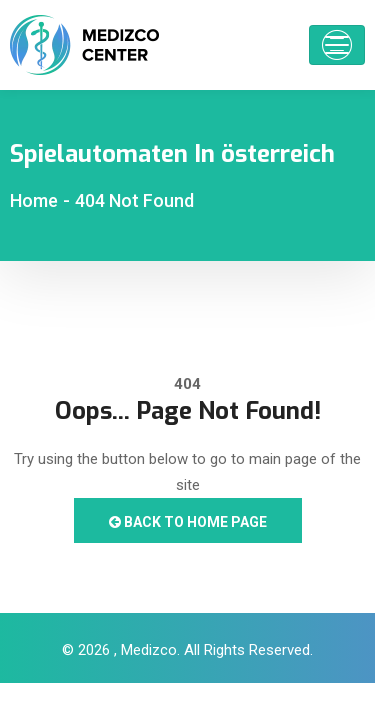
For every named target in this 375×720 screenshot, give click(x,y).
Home (34, 200)
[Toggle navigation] (337, 45)
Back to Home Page (188, 522)
